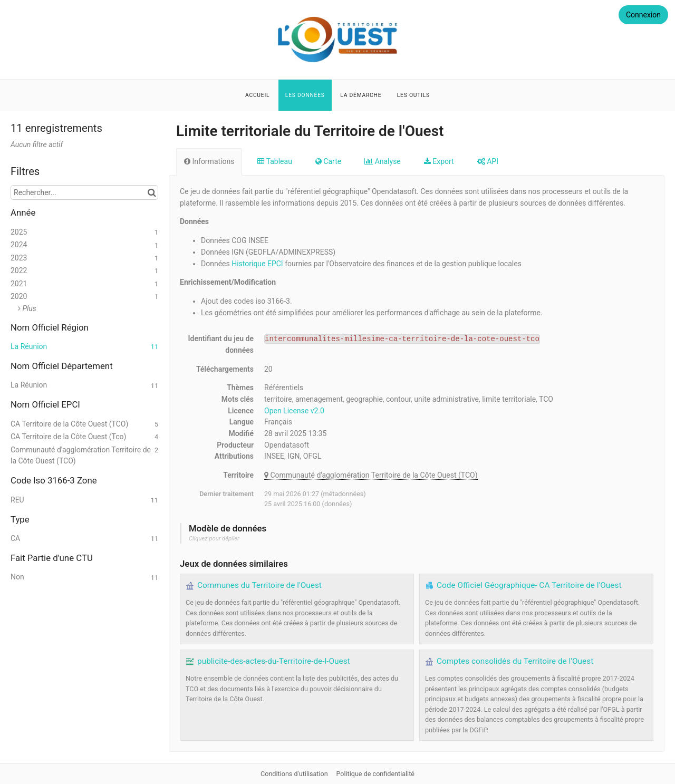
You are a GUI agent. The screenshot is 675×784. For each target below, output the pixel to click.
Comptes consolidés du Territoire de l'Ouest (515, 661)
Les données (305, 95)
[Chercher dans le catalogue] (152, 192)
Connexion (643, 15)
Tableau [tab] (274, 161)
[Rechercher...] (84, 192)
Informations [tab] (209, 161)
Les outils (413, 95)
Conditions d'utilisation (295, 774)
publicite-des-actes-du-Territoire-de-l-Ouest (274, 661)
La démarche (361, 95)
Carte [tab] (328, 161)
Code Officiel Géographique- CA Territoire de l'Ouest (529, 585)
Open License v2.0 (294, 411)
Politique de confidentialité (375, 774)
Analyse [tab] (383, 161)
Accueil (257, 95)
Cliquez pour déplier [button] (214, 539)
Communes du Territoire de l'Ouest (259, 585)
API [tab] (488, 161)
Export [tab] (439, 161)
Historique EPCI (257, 264)
